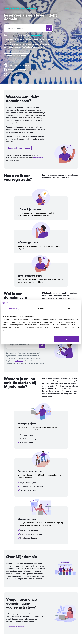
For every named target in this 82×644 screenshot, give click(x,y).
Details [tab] (41, 309)
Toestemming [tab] (14, 309)
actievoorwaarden (38, 158)
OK (67, 339)
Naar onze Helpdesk (16, 627)
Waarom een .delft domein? (16, 56)
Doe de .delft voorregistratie (19, 148)
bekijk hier (29, 45)
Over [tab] (68, 309)
